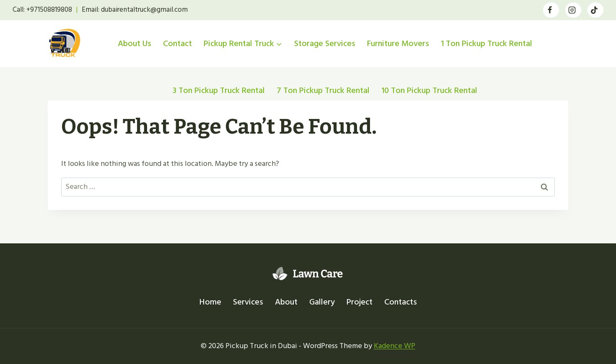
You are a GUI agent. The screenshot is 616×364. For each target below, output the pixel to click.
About (286, 302)
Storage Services (325, 44)
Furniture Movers (398, 44)
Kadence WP (395, 346)
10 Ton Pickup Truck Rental (429, 90)
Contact (177, 44)
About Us (135, 44)
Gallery (322, 302)
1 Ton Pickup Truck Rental (487, 44)
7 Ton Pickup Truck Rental (323, 90)
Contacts (401, 302)
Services (248, 302)
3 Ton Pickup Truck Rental (219, 90)
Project (360, 302)
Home (210, 302)
